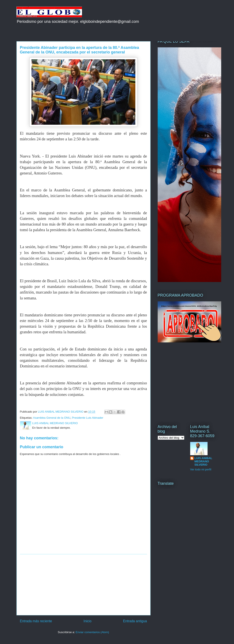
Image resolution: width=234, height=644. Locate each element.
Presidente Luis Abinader (88, 418)
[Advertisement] (83, 585)
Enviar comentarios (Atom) (92, 632)
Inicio (87, 621)
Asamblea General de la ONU (52, 418)
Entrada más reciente (36, 621)
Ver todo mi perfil (201, 469)
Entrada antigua (135, 621)
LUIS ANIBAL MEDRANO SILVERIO (203, 461)
